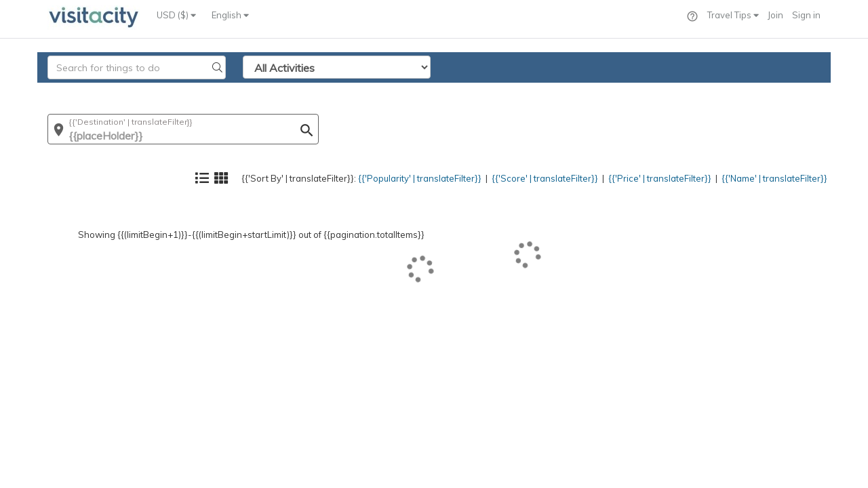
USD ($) (176, 15)
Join (775, 15)
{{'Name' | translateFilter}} (763, 92)
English (230, 15)
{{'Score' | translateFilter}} (500, 92)
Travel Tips (733, 15)
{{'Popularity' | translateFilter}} (356, 92)
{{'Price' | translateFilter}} (631, 92)
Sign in (806, 15)
